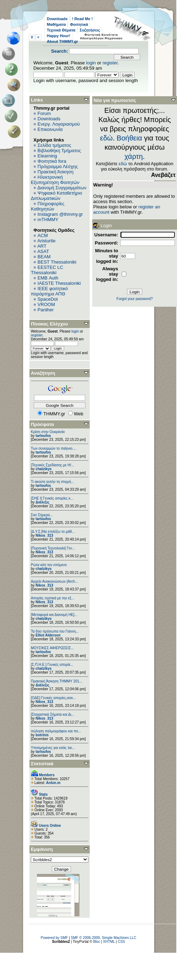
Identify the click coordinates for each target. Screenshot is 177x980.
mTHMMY (48, 220)
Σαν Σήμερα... (42, 515)
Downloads (57, 19)
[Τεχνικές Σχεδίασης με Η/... (52, 465)
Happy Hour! (59, 36)
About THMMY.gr (62, 41)
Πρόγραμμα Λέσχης (58, 166)
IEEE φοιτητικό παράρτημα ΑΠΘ (49, 291)
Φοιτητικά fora (52, 161)
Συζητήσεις (90, 30)
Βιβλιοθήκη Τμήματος (59, 151)
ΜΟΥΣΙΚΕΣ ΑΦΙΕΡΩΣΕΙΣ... (52, 648)
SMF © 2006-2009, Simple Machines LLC (104, 938)
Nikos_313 (44, 535)
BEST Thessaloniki (57, 262)
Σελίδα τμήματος (54, 145)
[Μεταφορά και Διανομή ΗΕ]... (54, 615)
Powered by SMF (54, 938)
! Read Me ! (82, 19)
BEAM (44, 257)
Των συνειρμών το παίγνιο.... (54, 448)
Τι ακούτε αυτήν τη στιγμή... (52, 482)
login (91, 63)
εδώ (106, 138)
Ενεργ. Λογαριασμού (59, 124)
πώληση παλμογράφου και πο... (56, 731)
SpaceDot (48, 299)
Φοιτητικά (79, 24)
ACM (43, 235)
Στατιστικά (42, 764)
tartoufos (43, 436)
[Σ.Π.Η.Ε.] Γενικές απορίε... (52, 665)
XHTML (109, 942)
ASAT (43, 251)
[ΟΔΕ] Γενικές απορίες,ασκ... (53, 698)
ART (42, 246)
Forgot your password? (134, 299)
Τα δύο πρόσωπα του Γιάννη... (55, 631)
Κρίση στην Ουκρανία (48, 432)
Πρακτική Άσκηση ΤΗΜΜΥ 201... (57, 681)
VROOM (46, 304)
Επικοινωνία (50, 129)
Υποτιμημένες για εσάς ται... (53, 748)
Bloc (97, 942)
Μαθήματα (56, 24)
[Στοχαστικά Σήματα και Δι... (52, 714)
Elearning (47, 156)
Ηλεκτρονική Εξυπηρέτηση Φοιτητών (55, 180)
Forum (44, 113)
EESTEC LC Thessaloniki (47, 270)
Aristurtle (46, 241)
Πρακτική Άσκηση (56, 172)
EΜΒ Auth (48, 278)
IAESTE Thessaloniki (59, 283)
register (110, 63)
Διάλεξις (42, 502)
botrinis (42, 735)
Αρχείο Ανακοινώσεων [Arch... (54, 581)
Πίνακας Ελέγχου (49, 324)
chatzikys (43, 469)
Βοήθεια (129, 138)
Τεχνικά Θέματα (61, 30)
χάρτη (134, 156)
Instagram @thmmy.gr (60, 214)
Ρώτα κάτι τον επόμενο (49, 565)
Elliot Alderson (48, 635)
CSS (121, 942)
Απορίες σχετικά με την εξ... (52, 598)
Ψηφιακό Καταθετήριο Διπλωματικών (56, 196)
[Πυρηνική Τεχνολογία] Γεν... (53, 548)
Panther (46, 310)
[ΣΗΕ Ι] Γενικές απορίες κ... (52, 498)
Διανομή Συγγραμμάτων (62, 188)
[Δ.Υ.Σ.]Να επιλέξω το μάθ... (53, 532)
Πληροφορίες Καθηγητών (48, 206)
